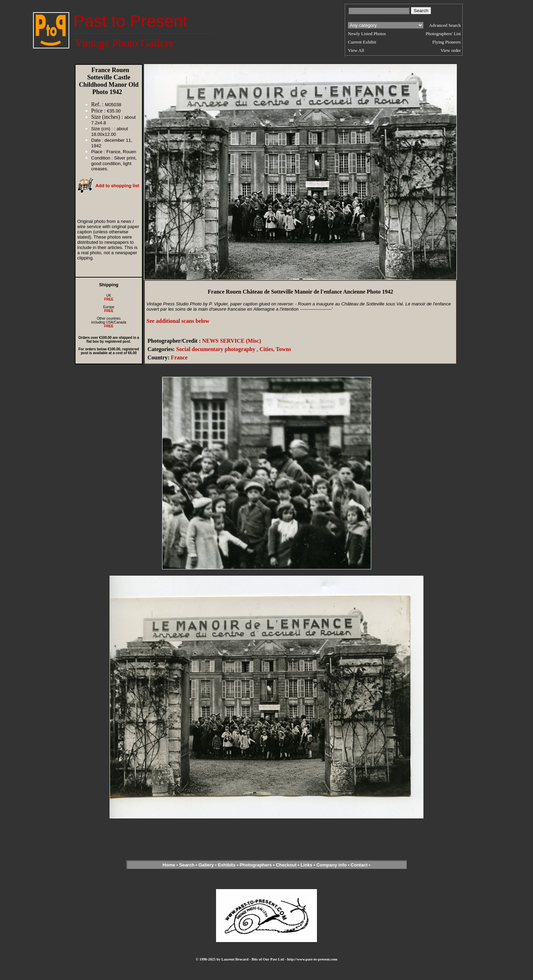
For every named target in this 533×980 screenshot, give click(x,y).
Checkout (286, 865)
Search (187, 865)
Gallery (206, 865)
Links (307, 865)
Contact (359, 865)
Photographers (256, 865)
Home (169, 865)
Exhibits (227, 865)
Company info (332, 865)
